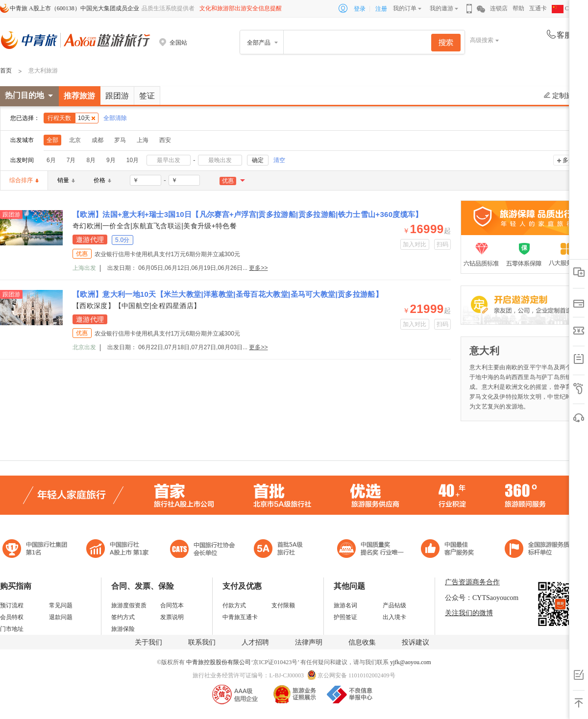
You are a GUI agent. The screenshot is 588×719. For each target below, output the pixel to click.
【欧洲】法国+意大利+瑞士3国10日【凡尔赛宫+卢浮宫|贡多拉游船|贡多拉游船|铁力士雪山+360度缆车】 (248, 214)
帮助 (518, 8)
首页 (6, 71)
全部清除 (115, 118)
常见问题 (61, 605)
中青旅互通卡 (240, 617)
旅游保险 (123, 629)
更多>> (258, 268)
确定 (258, 160)
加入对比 (415, 244)
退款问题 (61, 617)
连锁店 (499, 8)
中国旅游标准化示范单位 (450, 550)
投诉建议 (416, 642)
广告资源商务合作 (472, 582)
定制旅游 (562, 96)
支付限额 (283, 605)
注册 (381, 9)
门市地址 (12, 629)
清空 (279, 160)
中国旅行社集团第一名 (36, 550)
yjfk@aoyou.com (410, 662)
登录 (360, 9)
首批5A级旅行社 (118, 550)
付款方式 (234, 605)
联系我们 (202, 642)
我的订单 (405, 8)
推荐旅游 (79, 96)
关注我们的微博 (469, 613)
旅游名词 (345, 605)
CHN (564, 8)
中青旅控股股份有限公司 (219, 662)
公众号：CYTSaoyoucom (482, 598)
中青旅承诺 (540, 550)
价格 (102, 180)
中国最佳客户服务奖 (371, 550)
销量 (66, 180)
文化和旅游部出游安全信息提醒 (241, 8)
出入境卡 (394, 617)
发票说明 (172, 617)
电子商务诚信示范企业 (282, 550)
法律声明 (309, 642)
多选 (568, 160)
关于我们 (148, 642)
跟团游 (117, 96)
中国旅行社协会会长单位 (202, 550)
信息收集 (362, 642)
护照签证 (345, 617)
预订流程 (12, 605)
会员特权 (12, 617)
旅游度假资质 (129, 605)
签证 (147, 96)
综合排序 (24, 180)
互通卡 (538, 8)
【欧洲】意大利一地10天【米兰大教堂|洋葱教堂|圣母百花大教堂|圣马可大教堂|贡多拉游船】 (228, 294)
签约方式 (123, 617)
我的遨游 (441, 8)
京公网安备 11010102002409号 (356, 675)
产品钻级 (394, 605)
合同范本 (172, 605)
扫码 (443, 244)
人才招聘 (255, 642)
